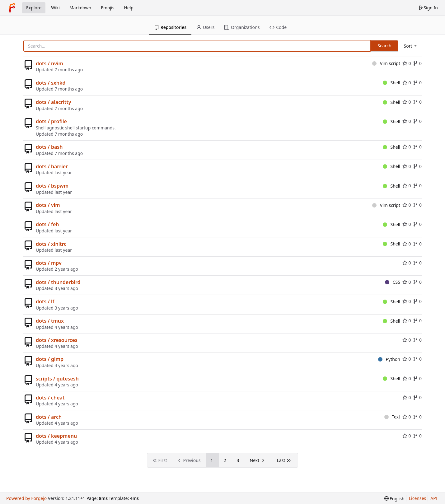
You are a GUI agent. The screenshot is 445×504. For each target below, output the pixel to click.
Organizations (242, 27)
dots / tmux (50, 321)
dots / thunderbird (58, 282)
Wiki (55, 8)
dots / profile (51, 121)
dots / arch (49, 417)
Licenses (418, 498)
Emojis (108, 8)
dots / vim (48, 205)
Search (384, 46)
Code (278, 27)
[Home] (12, 8)
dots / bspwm (52, 186)
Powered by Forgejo (26, 498)
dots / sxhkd (51, 83)
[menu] (411, 46)
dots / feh (47, 224)
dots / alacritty (54, 102)
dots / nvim (49, 63)
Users (205, 27)
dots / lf (45, 301)
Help (129, 8)
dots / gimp (50, 359)
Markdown (80, 8)
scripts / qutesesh (57, 379)
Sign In (428, 8)
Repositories (170, 27)
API (434, 498)
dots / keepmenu (56, 436)
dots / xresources (57, 340)
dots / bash (49, 147)
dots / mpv (49, 263)
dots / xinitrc (51, 244)
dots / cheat (50, 398)
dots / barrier (52, 166)
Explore (34, 8)
